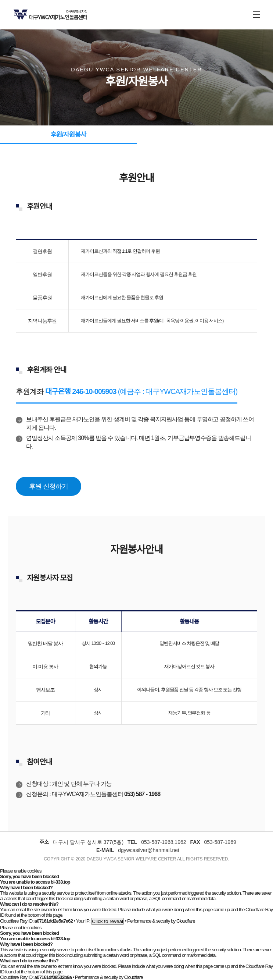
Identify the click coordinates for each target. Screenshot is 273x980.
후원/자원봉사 (68, 135)
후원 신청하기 (48, 486)
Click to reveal (107, 921)
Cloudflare (186, 921)
